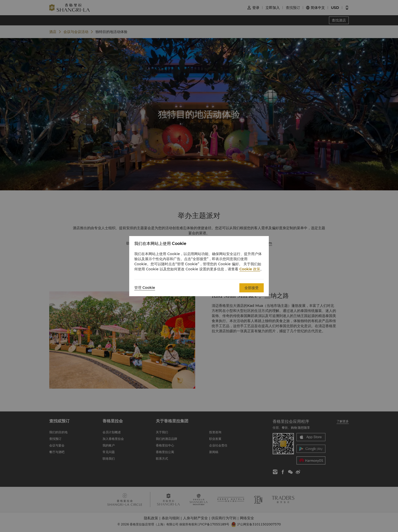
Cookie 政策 (250, 269)
